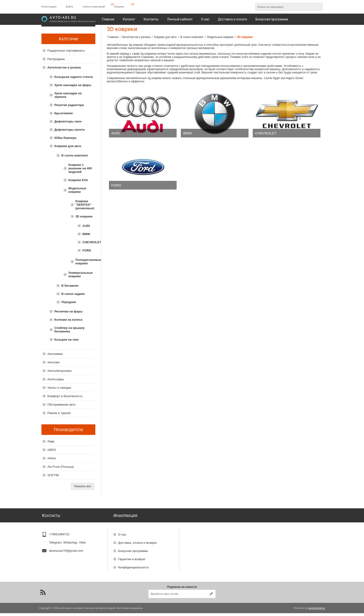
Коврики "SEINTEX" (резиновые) (85, 205)
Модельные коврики (77, 190)
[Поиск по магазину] (285, 7)
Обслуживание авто (61, 405)
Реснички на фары (68, 311)
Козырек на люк (66, 340)
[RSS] (43, 595)
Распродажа (56, 59)
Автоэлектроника (59, 371)
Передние (69, 302)
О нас (122, 532)
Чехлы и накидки (59, 388)
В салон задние (73, 294)
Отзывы (124, 573)
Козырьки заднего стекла (74, 77)
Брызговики (64, 113)
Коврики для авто (68, 146)
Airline (52, 458)
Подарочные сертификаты (66, 51)
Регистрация (49, 7)
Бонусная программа (133, 549)
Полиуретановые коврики (85, 262)
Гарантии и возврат (132, 557)
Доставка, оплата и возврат (137, 541)
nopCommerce (316, 611)
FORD (116, 185)
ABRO (52, 450)
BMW (188, 133)
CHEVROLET (266, 133)
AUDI (115, 133)
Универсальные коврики (80, 274)
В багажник (70, 286)
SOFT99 (53, 475)
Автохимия (55, 354)
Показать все (83, 486)
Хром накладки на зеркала (68, 95)
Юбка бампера (65, 138)
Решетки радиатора (69, 105)
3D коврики (84, 216)
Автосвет (54, 362)
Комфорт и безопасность (65, 396)
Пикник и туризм (59, 413)
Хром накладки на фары (73, 85)
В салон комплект (75, 155)
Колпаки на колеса (68, 320)
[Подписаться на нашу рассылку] (178, 597)
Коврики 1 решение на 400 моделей (80, 168)
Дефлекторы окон (68, 121)
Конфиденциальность (134, 565)
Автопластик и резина (64, 67)
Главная (113, 37)
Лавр (51, 441)
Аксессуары (56, 379)
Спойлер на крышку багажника (69, 330)
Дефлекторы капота (69, 130)
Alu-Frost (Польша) (61, 467)
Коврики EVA (78, 180)
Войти (69, 7)
